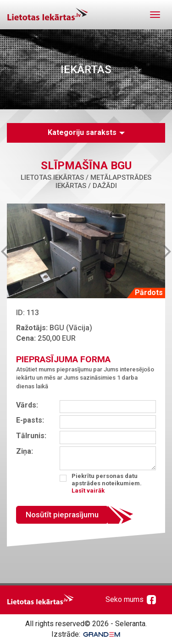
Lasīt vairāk (88, 491)
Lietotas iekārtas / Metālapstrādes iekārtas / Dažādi (86, 182)
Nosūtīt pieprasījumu (62, 515)
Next (160, 251)
